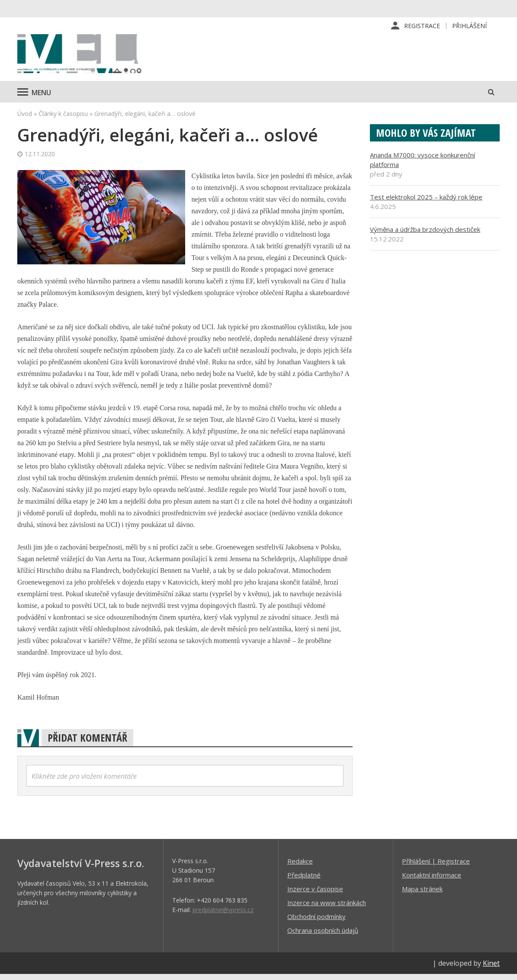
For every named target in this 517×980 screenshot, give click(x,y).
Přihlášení (469, 26)
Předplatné (304, 880)
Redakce (300, 867)
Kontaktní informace (432, 880)
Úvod (25, 119)
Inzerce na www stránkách (327, 908)
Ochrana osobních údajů (323, 936)
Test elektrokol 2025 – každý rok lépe (426, 202)
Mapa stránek (422, 894)
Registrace (422, 26)
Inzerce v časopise (315, 894)
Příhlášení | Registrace (436, 867)
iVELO (91, 57)
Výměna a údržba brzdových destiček (425, 235)
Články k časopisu (63, 119)
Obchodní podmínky (316, 922)
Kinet (491, 969)
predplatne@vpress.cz (223, 915)
